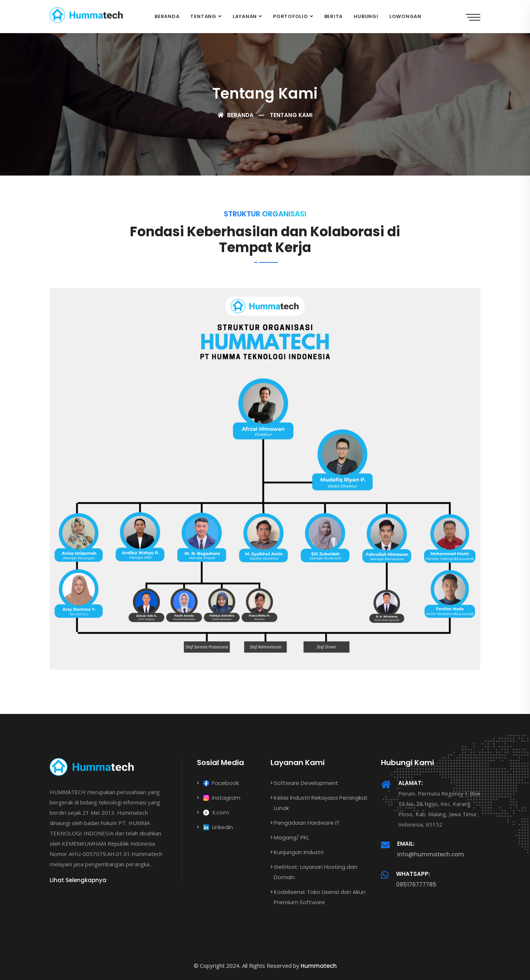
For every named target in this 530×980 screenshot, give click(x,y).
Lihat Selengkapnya (78, 880)
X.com (213, 812)
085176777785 (416, 885)
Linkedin (215, 827)
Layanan (245, 16)
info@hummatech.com (431, 854)
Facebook (218, 783)
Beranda (167, 16)
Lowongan (405, 16)
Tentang (203, 16)
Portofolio (291, 16)
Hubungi (366, 16)
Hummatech (319, 966)
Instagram (219, 798)
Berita (334, 16)
